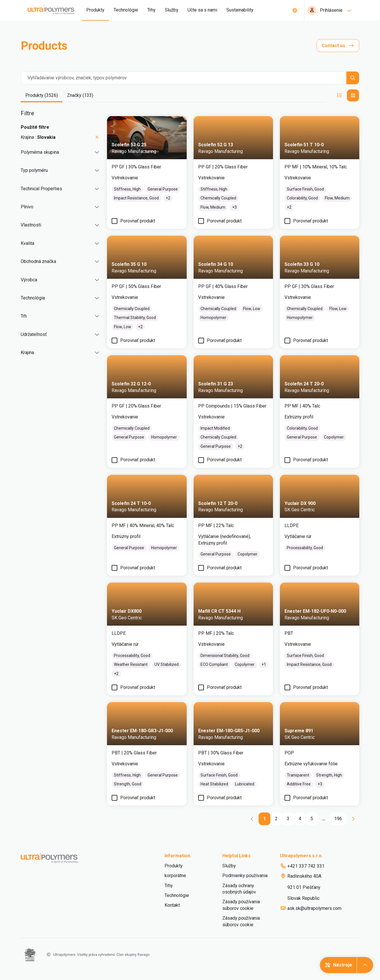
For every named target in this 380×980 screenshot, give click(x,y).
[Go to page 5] (312, 819)
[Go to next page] (353, 819)
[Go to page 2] (276, 819)
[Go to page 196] (338, 819)
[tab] (42, 96)
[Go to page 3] (288, 819)
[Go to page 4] (300, 819)
